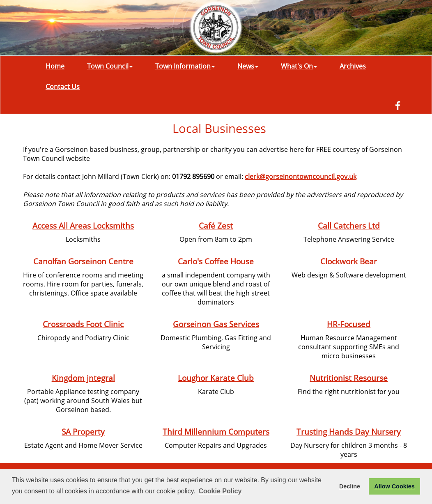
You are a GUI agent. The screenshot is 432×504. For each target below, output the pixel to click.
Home (55, 66)
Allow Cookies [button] (394, 486)
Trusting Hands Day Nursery (349, 432)
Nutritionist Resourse (349, 378)
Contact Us (63, 87)
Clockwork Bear (349, 261)
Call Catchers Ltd (349, 226)
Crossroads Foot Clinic (83, 324)
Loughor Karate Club (216, 378)
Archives (353, 66)
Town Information (185, 66)
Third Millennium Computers (216, 432)
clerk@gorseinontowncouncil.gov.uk (301, 176)
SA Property (83, 432)
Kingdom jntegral (83, 378)
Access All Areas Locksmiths (83, 226)
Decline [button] (350, 486)
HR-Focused (349, 324)
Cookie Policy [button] (220, 491)
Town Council (110, 66)
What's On (299, 66)
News (248, 66)
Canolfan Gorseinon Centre (83, 261)
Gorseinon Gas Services (216, 324)
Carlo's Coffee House (216, 261)
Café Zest (216, 226)
